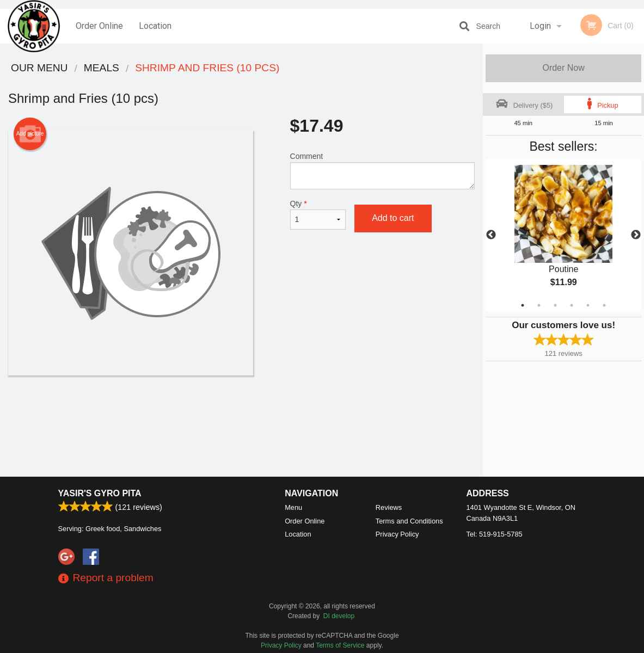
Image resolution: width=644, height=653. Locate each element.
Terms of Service (340, 645)
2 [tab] (539, 305)
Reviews (389, 507)
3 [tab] (555, 305)
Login (540, 26)
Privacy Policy (397, 534)
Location (155, 26)
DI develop (339, 616)
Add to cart (393, 218)
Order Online (99, 26)
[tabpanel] (563, 235)
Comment (383, 171)
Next (636, 235)
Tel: (495, 534)
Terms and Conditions (409, 521)
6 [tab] (604, 305)
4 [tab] (572, 305)
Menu (293, 507)
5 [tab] (588, 305)
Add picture (30, 134)
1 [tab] (523, 305)
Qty (318, 214)
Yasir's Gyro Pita (100, 493)
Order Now (563, 68)
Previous (491, 235)
